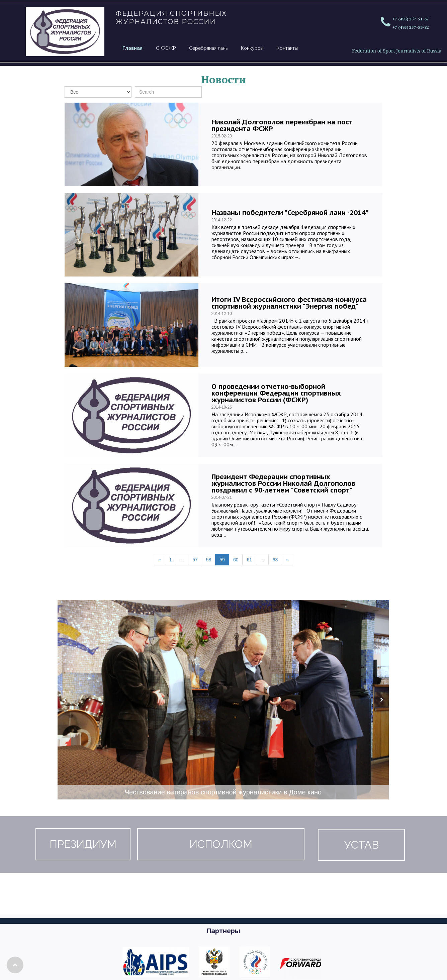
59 (222, 560)
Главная (132, 48)
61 (249, 560)
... (182, 560)
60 (236, 560)
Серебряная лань (208, 48)
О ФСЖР (166, 48)
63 (275, 560)
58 (209, 560)
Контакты (287, 48)
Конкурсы (252, 48)
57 (195, 560)
